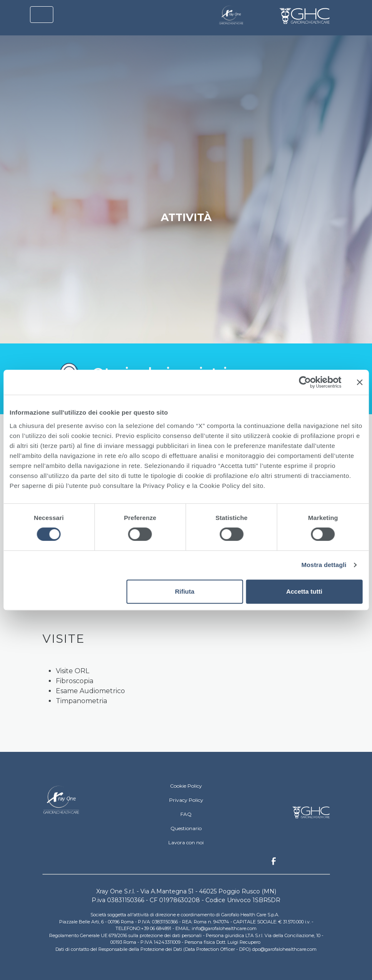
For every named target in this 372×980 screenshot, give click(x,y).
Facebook (274, 863)
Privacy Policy (186, 800)
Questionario (186, 828)
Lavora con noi (186, 842)
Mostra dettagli (324, 565)
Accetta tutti (304, 591)
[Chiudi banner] (360, 382)
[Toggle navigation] (42, 15)
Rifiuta (185, 591)
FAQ (186, 814)
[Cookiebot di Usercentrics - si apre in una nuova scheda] (305, 382)
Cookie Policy (186, 786)
